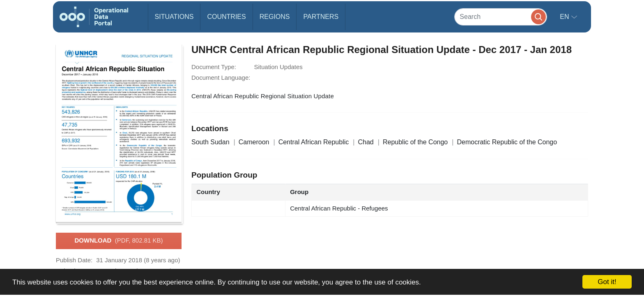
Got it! (607, 282)
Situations (174, 17)
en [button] (565, 17)
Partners (321, 17)
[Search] (501, 17)
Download (118, 241)
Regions (275, 17)
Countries (226, 17)
